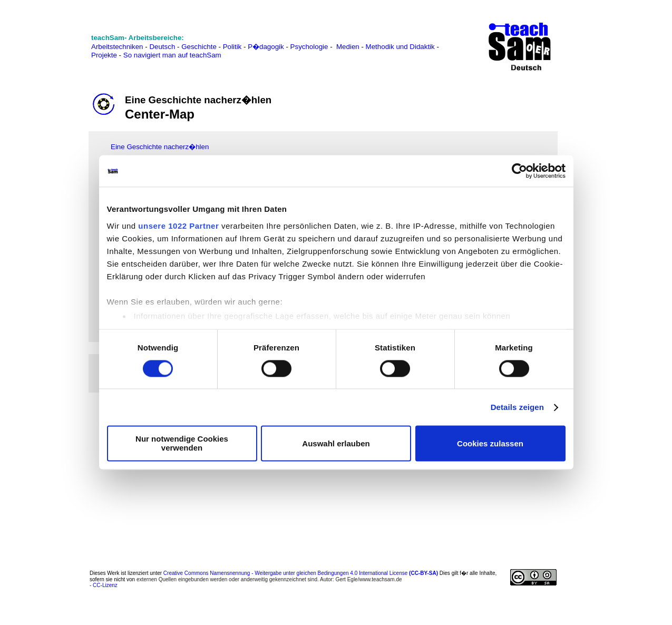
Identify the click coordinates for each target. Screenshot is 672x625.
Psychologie (309, 47)
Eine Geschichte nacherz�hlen (160, 147)
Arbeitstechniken (117, 47)
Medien (348, 47)
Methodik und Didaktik (401, 47)
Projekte (104, 55)
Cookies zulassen (490, 443)
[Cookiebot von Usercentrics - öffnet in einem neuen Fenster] (519, 171)
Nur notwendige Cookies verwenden (182, 444)
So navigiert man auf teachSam (172, 55)
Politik (232, 47)
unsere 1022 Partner (178, 226)
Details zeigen (517, 407)
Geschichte (199, 47)
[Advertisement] (52, 168)
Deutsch (162, 47)
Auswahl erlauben (336, 443)
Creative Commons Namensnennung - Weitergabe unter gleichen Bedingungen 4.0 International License (301, 573)
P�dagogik (266, 47)
